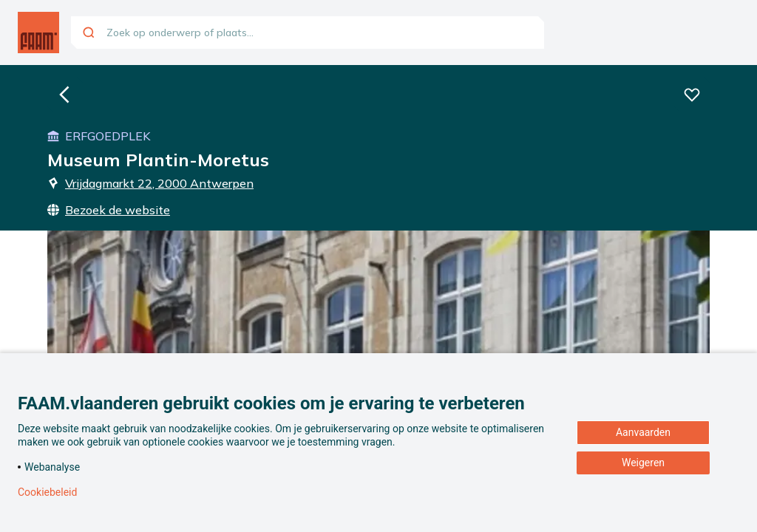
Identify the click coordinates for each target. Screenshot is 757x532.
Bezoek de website (109, 210)
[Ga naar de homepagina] (38, 33)
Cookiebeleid (47, 492)
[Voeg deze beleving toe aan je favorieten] (692, 95)
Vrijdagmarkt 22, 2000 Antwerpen (150, 183)
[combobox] (308, 33)
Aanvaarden (643, 432)
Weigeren (643, 463)
